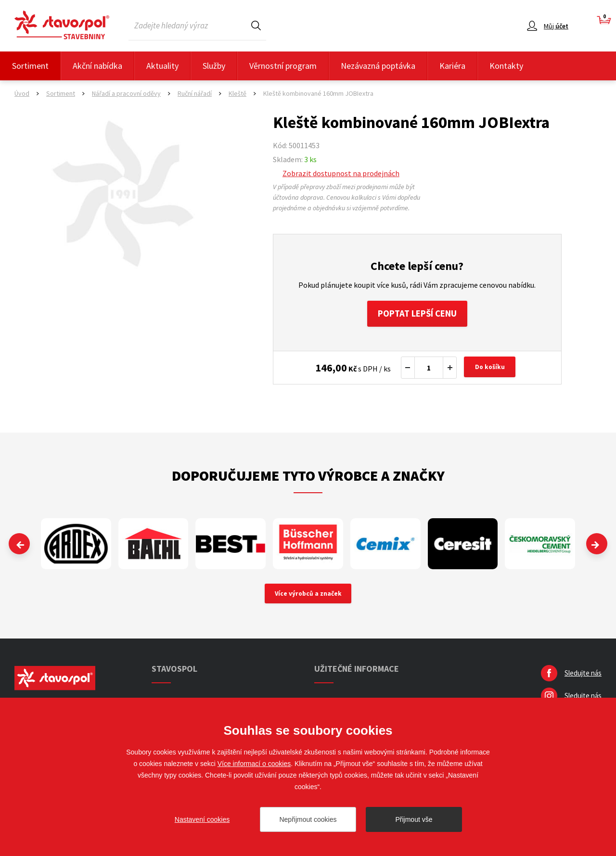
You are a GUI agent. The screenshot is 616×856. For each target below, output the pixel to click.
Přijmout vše (414, 819)
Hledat (256, 25)
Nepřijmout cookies (308, 819)
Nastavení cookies (202, 819)
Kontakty (506, 66)
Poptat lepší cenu (417, 315)
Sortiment (30, 66)
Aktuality (162, 66)
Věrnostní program (283, 66)
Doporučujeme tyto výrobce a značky (308, 478)
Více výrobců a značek (308, 597)
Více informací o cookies (254, 764)
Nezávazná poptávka (378, 66)
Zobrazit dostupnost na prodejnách (341, 173)
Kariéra (452, 66)
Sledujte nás (583, 677)
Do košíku (491, 371)
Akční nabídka (97, 66)
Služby (214, 66)
